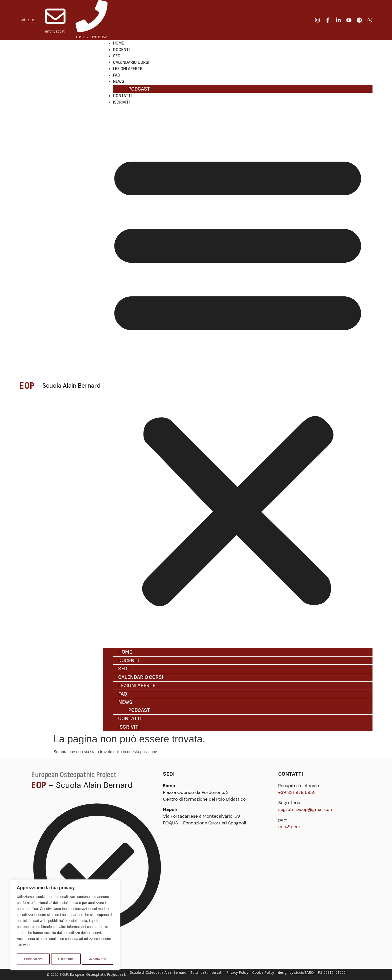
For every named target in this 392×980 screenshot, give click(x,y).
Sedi (117, 56)
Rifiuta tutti (66, 959)
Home (118, 43)
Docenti (121, 50)
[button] (238, 377)
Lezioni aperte (128, 69)
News (119, 82)
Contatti (122, 96)
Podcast (139, 89)
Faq (117, 75)
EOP (27, 386)
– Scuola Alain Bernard (69, 386)
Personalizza (33, 959)
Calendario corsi (131, 63)
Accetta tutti (98, 959)
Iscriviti (121, 102)
